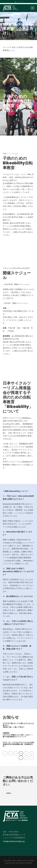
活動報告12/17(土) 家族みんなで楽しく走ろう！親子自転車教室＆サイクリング (18, 735)
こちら (13, 50)
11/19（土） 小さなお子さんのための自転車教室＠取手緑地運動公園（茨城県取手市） (18, 744)
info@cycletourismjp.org (14, 841)
